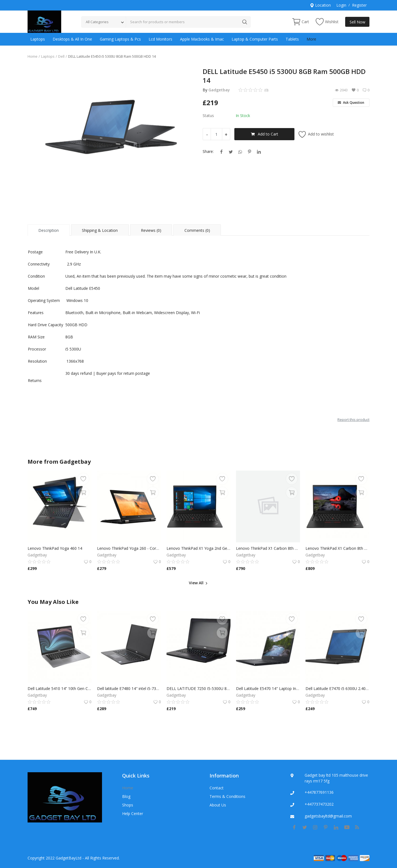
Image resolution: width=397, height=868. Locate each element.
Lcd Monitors (160, 39)
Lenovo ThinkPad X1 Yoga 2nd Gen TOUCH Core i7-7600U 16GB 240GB (198, 548)
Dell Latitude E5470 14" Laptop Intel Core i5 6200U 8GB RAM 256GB (268, 688)
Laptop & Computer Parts (255, 39)
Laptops (38, 39)
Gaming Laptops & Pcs (120, 39)
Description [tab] (49, 230)
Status (208, 116)
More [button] (311, 39)
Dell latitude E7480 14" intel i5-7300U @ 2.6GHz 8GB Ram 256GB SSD (129, 688)
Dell (61, 56)
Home (33, 56)
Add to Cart (265, 134)
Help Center (133, 813)
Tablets (292, 39)
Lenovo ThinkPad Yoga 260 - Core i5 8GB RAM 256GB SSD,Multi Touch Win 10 (129, 548)
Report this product (353, 420)
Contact (217, 788)
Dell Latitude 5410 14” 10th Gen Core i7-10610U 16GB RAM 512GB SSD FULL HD (60, 688)
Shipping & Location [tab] (100, 230)
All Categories (97, 22)
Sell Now (357, 22)
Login (341, 5)
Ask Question (351, 103)
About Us (218, 805)
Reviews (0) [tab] (151, 230)
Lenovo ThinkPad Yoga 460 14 (55, 548)
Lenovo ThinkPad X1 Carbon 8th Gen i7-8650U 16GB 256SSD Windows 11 (268, 548)
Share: (208, 151)
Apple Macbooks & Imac (202, 39)
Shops (128, 805)
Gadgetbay (219, 90)
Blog (126, 796)
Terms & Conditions (227, 796)
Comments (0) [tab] (197, 230)
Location (320, 5)
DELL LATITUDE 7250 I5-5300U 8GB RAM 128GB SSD (198, 688)
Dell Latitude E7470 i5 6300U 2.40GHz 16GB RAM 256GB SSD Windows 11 (337, 688)
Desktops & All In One (72, 39)
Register (359, 5)
